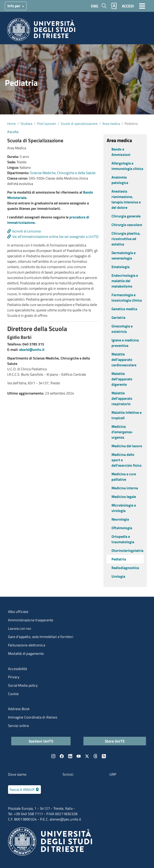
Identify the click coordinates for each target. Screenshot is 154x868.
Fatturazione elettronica (27, 645)
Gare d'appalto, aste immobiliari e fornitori (41, 637)
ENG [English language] (95, 6)
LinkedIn (70, 756)
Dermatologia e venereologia (124, 255)
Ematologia (121, 267)
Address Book (19, 709)
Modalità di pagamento (26, 654)
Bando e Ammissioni (121, 152)
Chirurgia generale (126, 216)
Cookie (13, 694)
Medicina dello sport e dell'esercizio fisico (127, 460)
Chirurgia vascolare (127, 225)
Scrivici (68, 774)
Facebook (62, 756)
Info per (14, 6)
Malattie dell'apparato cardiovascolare (124, 360)
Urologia (118, 576)
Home (12, 124)
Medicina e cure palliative (124, 477)
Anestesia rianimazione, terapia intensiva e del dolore (126, 199)
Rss (104, 756)
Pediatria (119, 559)
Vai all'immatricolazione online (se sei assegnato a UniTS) (55, 237)
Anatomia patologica (120, 180)
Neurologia (120, 519)
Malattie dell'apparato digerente (122, 379)
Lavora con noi (20, 628)
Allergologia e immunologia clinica (127, 166)
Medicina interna (125, 488)
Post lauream (47, 124)
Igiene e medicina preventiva (125, 343)
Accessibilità (18, 669)
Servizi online (18, 726)
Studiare (26, 124)
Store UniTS (115, 741)
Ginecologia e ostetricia (122, 329)
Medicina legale (124, 497)
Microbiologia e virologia (124, 508)
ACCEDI (128, 6)
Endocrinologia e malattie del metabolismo (125, 281)
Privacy (14, 677)
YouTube (79, 756)
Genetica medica (124, 309)
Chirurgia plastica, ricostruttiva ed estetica (126, 239)
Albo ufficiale (18, 612)
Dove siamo (17, 774)
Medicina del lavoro (127, 446)
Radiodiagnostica (125, 568)
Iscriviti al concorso (27, 231)
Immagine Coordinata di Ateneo (33, 717)
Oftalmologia (122, 528)
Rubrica (114, 6)
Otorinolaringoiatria (127, 551)
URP (113, 774)
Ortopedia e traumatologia (123, 539)
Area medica (111, 124)
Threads (95, 756)
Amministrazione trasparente (31, 620)
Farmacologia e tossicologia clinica (127, 298)
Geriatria (118, 317)
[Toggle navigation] (142, 6)
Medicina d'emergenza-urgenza (122, 432)
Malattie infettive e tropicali (127, 415)
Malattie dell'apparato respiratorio (122, 398)
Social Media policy (23, 685)
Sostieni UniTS (41, 741)
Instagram (53, 756)
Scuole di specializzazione (79, 124)
